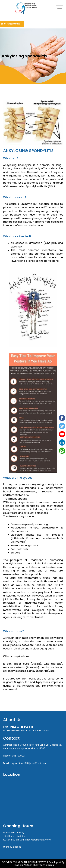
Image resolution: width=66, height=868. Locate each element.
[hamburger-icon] (60, 8)
